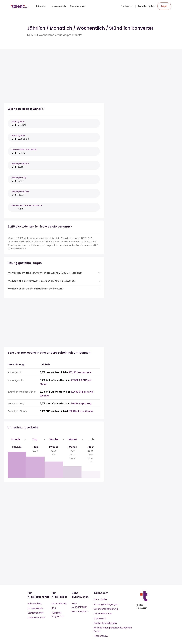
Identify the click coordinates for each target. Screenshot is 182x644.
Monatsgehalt (18, 135)
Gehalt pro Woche (20, 163)
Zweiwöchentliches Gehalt (24, 149)
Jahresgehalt (18, 122)
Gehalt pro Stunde (20, 191)
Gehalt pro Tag (19, 177)
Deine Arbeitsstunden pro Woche (27, 205)
